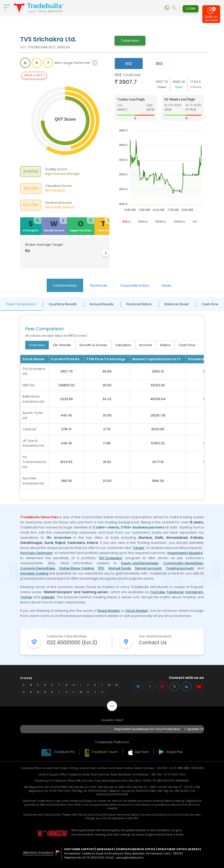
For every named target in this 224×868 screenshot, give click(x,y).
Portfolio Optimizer (36, 553)
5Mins (143, 222)
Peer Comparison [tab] (21, 304)
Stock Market (137, 611)
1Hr (195, 222)
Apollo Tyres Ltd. (33, 415)
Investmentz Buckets (185, 553)
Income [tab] (146, 345)
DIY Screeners (111, 558)
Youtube (199, 686)
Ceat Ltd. (30, 429)
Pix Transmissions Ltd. (34, 462)
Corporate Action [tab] (135, 285)
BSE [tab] (159, 64)
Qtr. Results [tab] (62, 345)
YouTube (157, 592)
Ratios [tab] (165, 345)
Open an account (211, 19)
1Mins (126, 222)
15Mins (161, 222)
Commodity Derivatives (183, 563)
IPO (101, 568)
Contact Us (153, 643)
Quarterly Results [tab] (63, 304)
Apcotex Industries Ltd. (34, 481)
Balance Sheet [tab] (177, 304)
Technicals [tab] (98, 285)
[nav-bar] (7, 8)
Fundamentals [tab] (65, 285)
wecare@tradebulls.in (130, 858)
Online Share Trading (76, 568)
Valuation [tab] (123, 345)
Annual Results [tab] (102, 304)
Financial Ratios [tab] (139, 304)
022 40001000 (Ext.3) (72, 643)
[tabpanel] (159, 149)
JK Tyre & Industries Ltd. (34, 443)
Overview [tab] (37, 345)
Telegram (138, 686)
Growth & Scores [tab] (93, 345)
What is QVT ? (34, 75)
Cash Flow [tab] (187, 345)
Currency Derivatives (38, 568)
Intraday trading (34, 573)
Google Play (174, 752)
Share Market (109, 611)
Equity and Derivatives (140, 563)
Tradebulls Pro (64, 752)
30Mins (179, 222)
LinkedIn (48, 597)
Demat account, (149, 568)
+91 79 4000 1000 (93, 858)
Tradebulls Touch (105, 752)
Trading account (180, 568)
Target (138, 548)
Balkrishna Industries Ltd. (34, 399)
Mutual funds (120, 568)
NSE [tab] (129, 64)
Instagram (194, 592)
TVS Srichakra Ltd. (34, 371)
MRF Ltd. (29, 385)
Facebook (175, 592)
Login (191, 9)
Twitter (26, 597)
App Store (142, 752)
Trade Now (130, 41)
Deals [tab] (166, 285)
